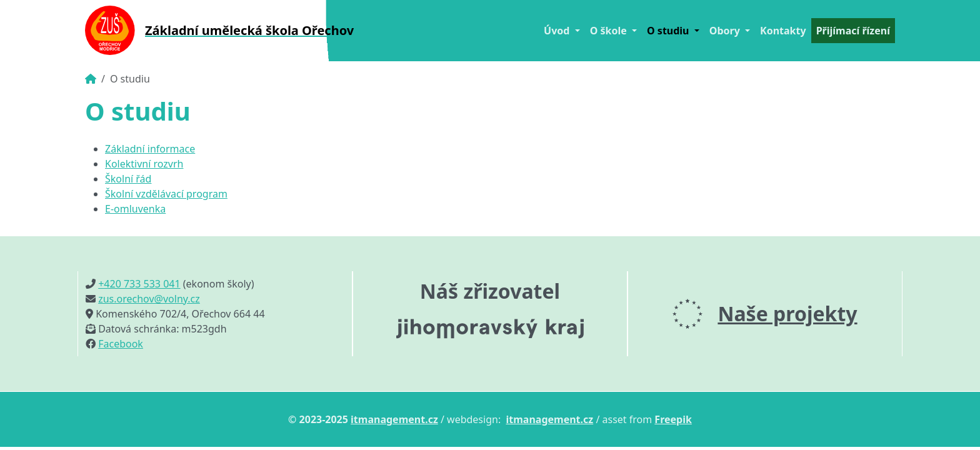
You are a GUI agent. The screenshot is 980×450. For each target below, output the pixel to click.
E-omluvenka (135, 209)
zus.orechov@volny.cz (149, 299)
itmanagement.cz (394, 419)
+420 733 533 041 (139, 284)
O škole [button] (610, 31)
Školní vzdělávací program (166, 194)
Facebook (121, 344)
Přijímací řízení (853, 31)
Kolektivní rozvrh (144, 164)
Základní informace (150, 149)
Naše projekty (787, 313)
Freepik (673, 419)
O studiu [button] (669, 31)
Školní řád (128, 179)
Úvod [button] (558, 31)
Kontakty (783, 31)
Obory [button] (726, 31)
